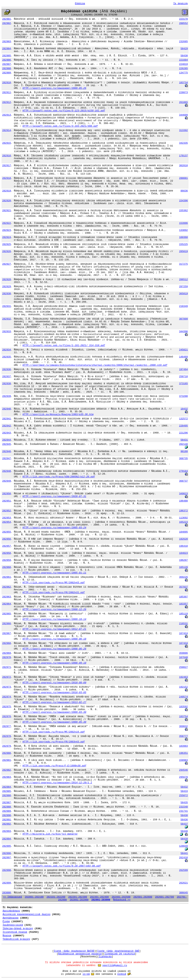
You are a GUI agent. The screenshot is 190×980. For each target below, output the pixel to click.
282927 (7, 264)
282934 (7, 350)
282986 (7, 796)
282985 (7, 791)
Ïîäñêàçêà (105, 957)
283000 (7, 893)
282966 (7, 624)
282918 (7, 178)
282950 (7, 494)
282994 (7, 839)
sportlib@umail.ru (115, 965)
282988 (7, 807)
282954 (7, 522)
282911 (7, 92)
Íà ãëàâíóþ (181, 4)
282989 (7, 811)
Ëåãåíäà (80, 4)
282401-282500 (121, 897)
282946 (7, 451)
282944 (7, 440)
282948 (7, 471)
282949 (7, 481)
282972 (7, 677)
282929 (7, 287)
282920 (7, 201)
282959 (7, 560)
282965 (7, 614)
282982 (7, 770)
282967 (7, 633)
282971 (7, 667)
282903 (7, 42)
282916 (7, 156)
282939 (7, 396)
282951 (7, 501)
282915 (7, 143)
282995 (7, 846)
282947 (7, 458)
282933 (7, 332)
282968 (7, 643)
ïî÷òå (86, 974)
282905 (7, 56)
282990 (7, 815)
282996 (7, 853)
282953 (7, 518)
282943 (7, 433)
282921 (7, 211)
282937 (7, 377)
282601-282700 (164, 897)
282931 (7, 306)
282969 (7, 653)
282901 (7, 19)
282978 (7, 736)
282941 (7, 419)
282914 (7, 130)
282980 (7, 753)
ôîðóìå (122, 974)
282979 (7, 746)
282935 (7, 357)
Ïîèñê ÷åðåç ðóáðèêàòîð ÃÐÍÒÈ (74, 951)
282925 (7, 244)
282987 (7, 803)
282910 (7, 83)
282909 (7, 73)
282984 (7, 787)
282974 (7, 697)
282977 (7, 726)
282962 (7, 587)
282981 (7, 760)
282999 (7, 883)
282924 (7, 237)
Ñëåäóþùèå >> (122, 900)
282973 (7, 687)
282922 (7, 223)
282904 (7, 49)
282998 (7, 870)
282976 (7, 717)
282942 (7, 426)
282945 (7, 444)
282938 (7, 384)
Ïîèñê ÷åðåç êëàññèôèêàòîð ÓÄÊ (118, 951)
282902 (7, 23)
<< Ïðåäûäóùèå (13, 897)
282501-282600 (143, 897)
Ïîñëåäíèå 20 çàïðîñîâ (120, 954)
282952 (7, 511)
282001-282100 (34, 897)
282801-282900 (79, 900)
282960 (7, 567)
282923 (7, 230)
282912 (7, 102)
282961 (7, 577)
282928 (7, 279)
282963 (7, 597)
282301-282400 (99, 897)
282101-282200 (56, 897)
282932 (7, 319)
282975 (7, 707)
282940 (7, 409)
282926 (7, 251)
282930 (7, 294)
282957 (7, 546)
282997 (7, 858)
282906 (7, 60)
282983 (7, 777)
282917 (7, 166)
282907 (7, 64)
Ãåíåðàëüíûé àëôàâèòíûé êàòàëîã (80, 954)
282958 (7, 553)
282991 (7, 820)
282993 (7, 831)
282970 (7, 657)
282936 (7, 369)
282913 (7, 115)
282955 (7, 532)
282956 (7, 539)
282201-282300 (78, 897)
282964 (7, 604)
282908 (7, 68)
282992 (7, 824)
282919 (7, 191)
